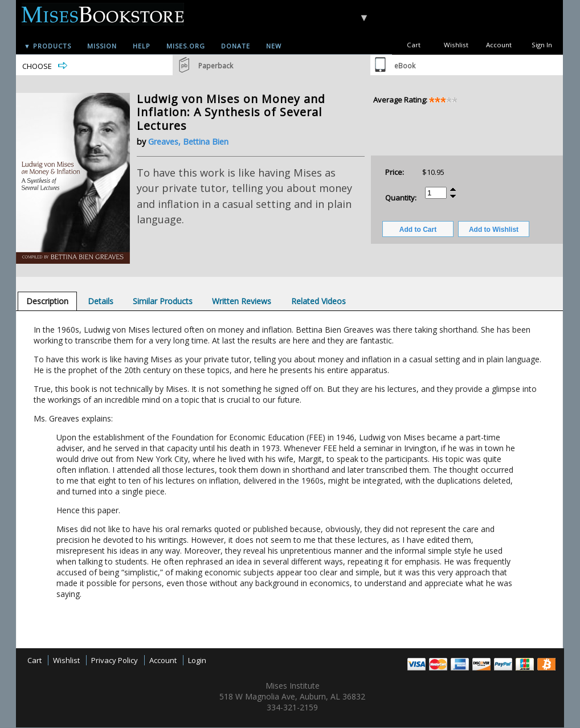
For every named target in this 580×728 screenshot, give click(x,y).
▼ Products (48, 46)
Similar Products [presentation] (163, 301)
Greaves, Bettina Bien (188, 142)
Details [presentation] (101, 301)
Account (499, 45)
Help (142, 46)
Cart (414, 45)
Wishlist (456, 45)
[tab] (47, 301)
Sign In (542, 45)
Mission (102, 46)
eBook (405, 66)
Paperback (216, 66)
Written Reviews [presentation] (242, 301)
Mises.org (186, 46)
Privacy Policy (115, 660)
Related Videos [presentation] (318, 301)
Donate (236, 46)
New (274, 46)
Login (197, 660)
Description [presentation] (47, 301)
